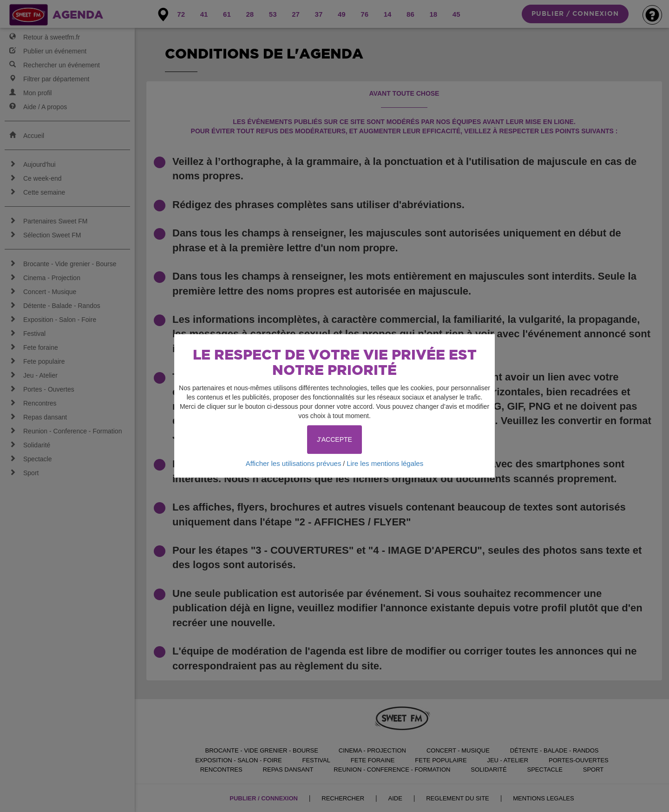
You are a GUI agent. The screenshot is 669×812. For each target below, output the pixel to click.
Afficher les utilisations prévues (294, 463)
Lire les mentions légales (385, 463)
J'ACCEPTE (334, 439)
